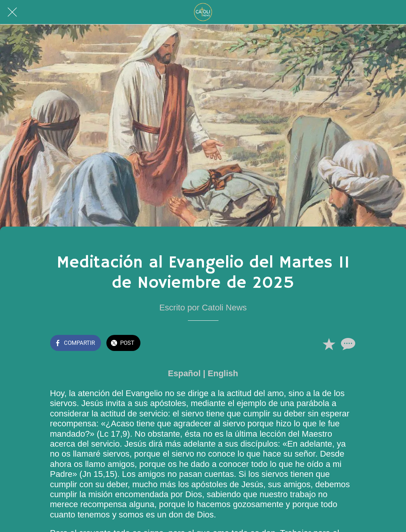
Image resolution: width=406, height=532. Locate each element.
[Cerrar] (12, 12)
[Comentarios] (347, 344)
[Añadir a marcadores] (329, 344)
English (223, 373)
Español (184, 373)
